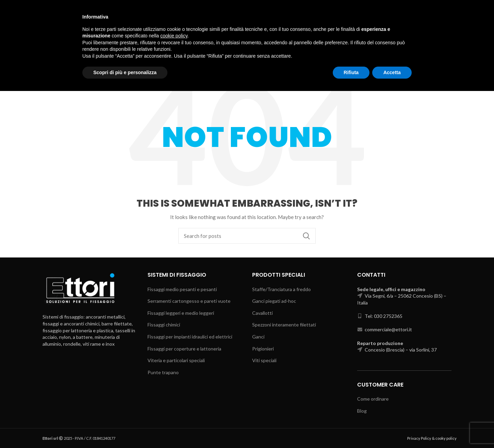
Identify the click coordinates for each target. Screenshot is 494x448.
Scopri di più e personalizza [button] (125, 429)
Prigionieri (263, 349)
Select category (397, 33)
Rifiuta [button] (351, 429)
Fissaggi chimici (164, 325)
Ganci (258, 337)
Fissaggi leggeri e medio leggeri (181, 313)
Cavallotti (262, 313)
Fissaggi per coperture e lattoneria (184, 349)
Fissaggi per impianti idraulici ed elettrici (190, 337)
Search (437, 33)
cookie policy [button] (174, 393)
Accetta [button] (392, 429)
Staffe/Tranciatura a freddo (281, 289)
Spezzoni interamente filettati (284, 325)
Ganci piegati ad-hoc (274, 301)
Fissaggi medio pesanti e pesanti (182, 289)
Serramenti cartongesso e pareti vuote (189, 301)
